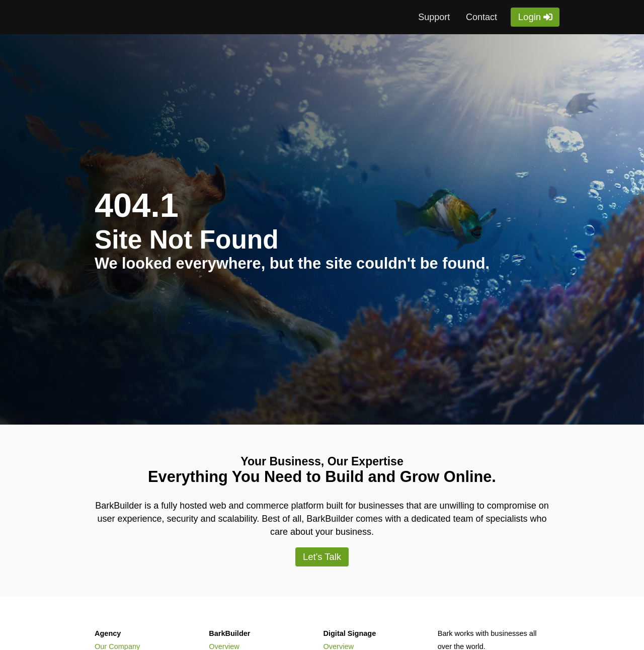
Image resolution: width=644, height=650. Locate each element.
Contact (481, 17)
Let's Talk (322, 557)
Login (530, 17)
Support (434, 17)
